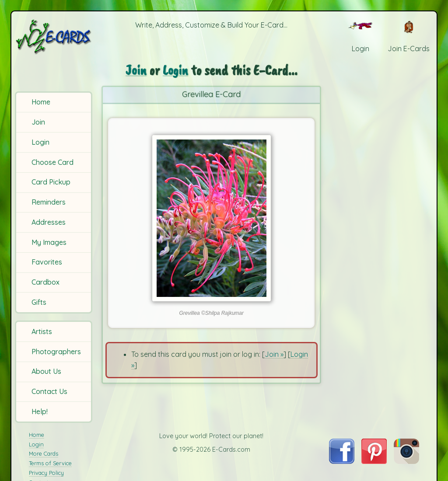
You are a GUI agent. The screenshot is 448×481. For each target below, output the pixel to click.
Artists (42, 331)
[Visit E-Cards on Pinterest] (374, 461)
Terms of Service (50, 463)
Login (40, 142)
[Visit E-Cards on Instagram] (406, 461)
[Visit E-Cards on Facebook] (341, 461)
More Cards (44, 453)
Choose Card (52, 162)
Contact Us (49, 391)
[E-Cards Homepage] (54, 37)
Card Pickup (51, 182)
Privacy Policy (46, 473)
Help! (40, 411)
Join (38, 122)
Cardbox (45, 282)
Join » (274, 354)
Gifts (39, 302)
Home (41, 102)
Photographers (56, 352)
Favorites (47, 262)
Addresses (49, 222)
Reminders (49, 202)
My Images (49, 242)
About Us (46, 371)
